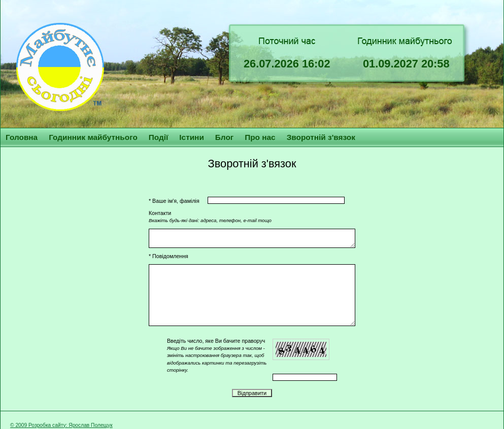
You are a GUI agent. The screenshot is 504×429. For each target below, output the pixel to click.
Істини (192, 137)
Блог (224, 137)
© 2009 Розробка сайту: (39, 425)
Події (159, 137)
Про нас (260, 137)
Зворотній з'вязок (321, 137)
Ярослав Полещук (90, 425)
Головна (22, 137)
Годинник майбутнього (93, 137)
